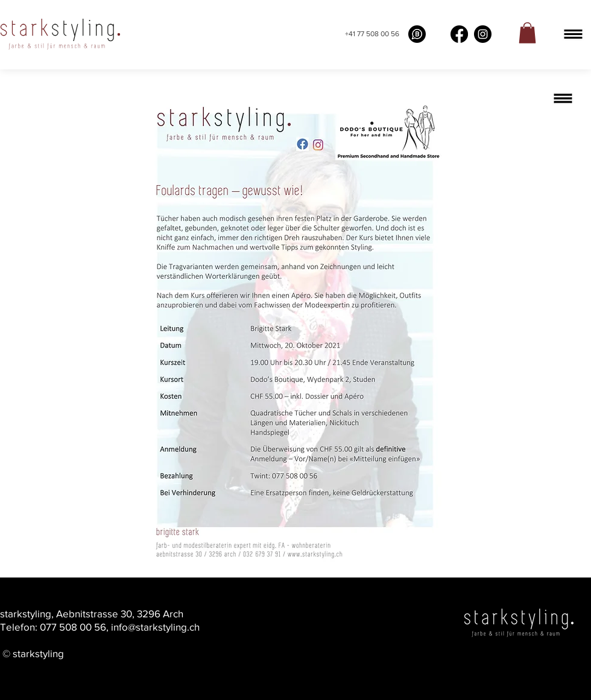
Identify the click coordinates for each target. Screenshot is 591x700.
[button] (573, 34)
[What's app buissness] (417, 34)
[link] (527, 33)
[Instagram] (483, 34)
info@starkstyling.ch (155, 627)
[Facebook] (459, 34)
